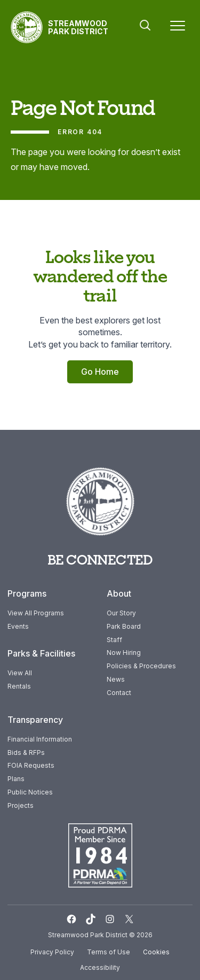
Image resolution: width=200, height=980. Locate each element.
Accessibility (100, 967)
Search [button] (145, 25)
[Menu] (178, 28)
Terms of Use (109, 952)
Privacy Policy (52, 952)
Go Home (100, 372)
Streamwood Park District (78, 27)
